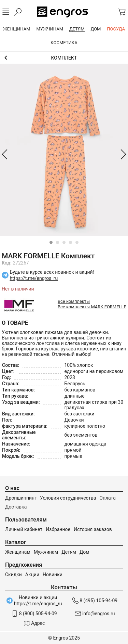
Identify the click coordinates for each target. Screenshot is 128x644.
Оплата (108, 498)
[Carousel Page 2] (58, 242)
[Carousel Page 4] (70, 242)
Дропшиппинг (21, 498)
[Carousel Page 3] (64, 242)
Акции (32, 575)
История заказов (93, 529)
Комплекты (64, 58)
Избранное (58, 529)
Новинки (53, 575)
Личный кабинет (24, 529)
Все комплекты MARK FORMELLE (92, 307)
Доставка (16, 507)
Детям (69, 552)
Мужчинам (46, 552)
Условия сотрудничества (68, 498)
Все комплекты (74, 301)
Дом (84, 552)
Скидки (13, 575)
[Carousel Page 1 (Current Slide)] (51, 242)
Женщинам (18, 552)
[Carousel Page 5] (77, 242)
